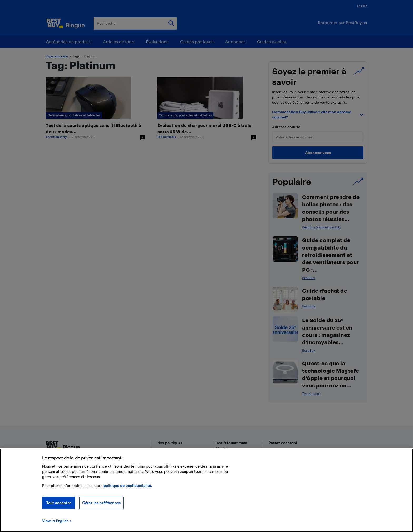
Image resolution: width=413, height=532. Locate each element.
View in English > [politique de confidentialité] (57, 521)
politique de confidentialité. (128, 486)
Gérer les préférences (101, 503)
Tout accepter (59, 503)
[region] (206, 490)
